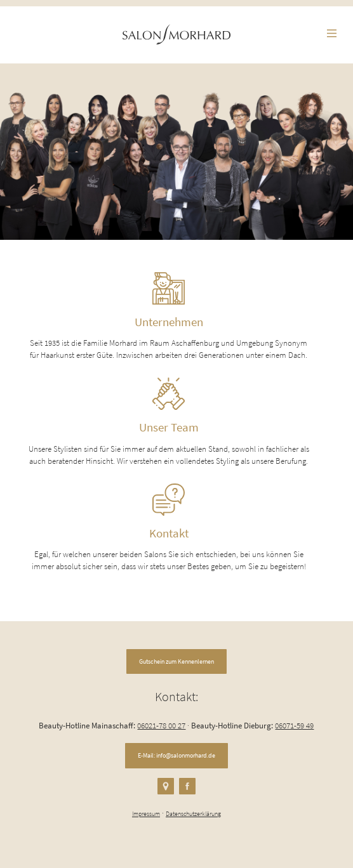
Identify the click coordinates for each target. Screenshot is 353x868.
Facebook (187, 786)
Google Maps (166, 786)
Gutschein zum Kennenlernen (176, 661)
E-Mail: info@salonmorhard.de (176, 755)
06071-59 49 (294, 725)
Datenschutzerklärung (193, 814)
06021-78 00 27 (161, 725)
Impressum (146, 814)
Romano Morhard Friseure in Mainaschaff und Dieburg (176, 34)
